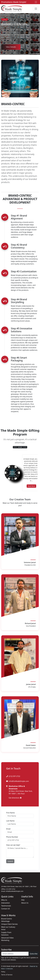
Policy (3, 972)
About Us (25, 903)
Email (8, 829)
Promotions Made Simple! (14, 2)
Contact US (6, 909)
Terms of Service (7, 975)
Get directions (15, 798)
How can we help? (13, 845)
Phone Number (12, 837)
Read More (31, 486)
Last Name (10, 821)
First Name (10, 813)
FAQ (23, 900)
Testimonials (6, 906)
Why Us (4, 900)
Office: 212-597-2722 (8, 889)
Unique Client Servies (9, 924)
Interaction (6, 903)
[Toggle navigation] (36, 2)
